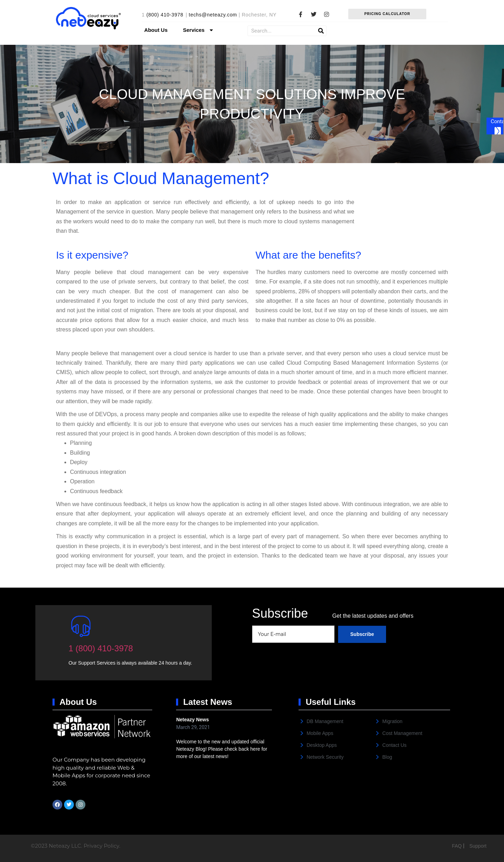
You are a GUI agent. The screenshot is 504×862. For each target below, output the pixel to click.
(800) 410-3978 (165, 15)
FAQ (457, 846)
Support (478, 846)
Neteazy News (192, 720)
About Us (156, 30)
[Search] (321, 31)
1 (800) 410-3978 (101, 648)
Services (199, 30)
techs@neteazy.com (213, 15)
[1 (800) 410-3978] (81, 626)
